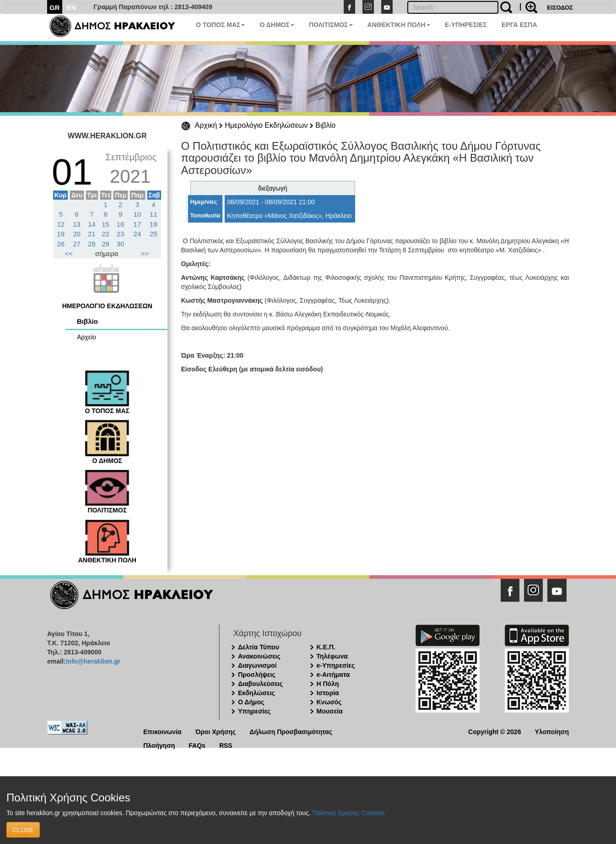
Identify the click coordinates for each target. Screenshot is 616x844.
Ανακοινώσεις (259, 656)
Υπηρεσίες (254, 711)
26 (61, 244)
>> (145, 253)
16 (121, 224)
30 (121, 244)
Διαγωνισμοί (257, 665)
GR (55, 8)
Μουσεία (330, 711)
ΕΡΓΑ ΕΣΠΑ (519, 25)
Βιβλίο (325, 125)
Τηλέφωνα (332, 656)
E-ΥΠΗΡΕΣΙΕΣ (466, 25)
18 (154, 224)
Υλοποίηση (552, 731)
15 (105, 224)
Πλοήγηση (159, 745)
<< (69, 253)
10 (138, 214)
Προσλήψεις (257, 675)
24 (138, 234)
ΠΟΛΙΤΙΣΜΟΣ (331, 25)
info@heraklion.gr (93, 661)
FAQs (197, 745)
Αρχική (206, 125)
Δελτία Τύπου (259, 647)
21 (92, 234)
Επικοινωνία (162, 731)
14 (92, 224)
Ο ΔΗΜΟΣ (277, 25)
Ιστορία (328, 693)
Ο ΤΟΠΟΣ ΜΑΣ (220, 25)
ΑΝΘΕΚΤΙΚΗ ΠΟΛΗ (399, 25)
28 (92, 244)
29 (105, 244)
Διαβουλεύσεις (260, 684)
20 (77, 234)
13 (77, 224)
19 (61, 234)
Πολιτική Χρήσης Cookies (348, 813)
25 (154, 234)
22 (105, 234)
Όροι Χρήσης (216, 731)
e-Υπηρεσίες (336, 665)
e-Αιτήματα (333, 675)
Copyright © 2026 (494, 731)
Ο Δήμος (251, 702)
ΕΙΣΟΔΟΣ (560, 8)
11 (154, 214)
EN (72, 8)
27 (77, 244)
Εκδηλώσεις (257, 693)
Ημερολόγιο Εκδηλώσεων (266, 125)
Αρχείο (86, 337)
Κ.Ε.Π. (326, 647)
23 (121, 234)
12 (61, 224)
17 (138, 224)
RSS (226, 745)
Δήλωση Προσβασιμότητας (291, 731)
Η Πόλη (328, 684)
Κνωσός (329, 702)
